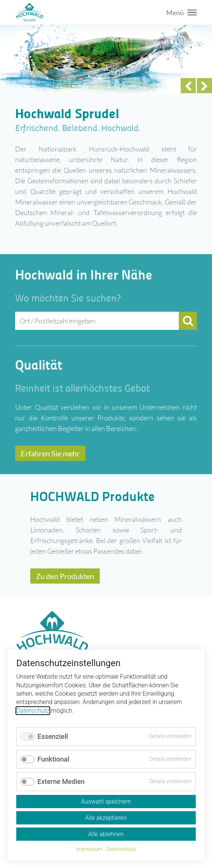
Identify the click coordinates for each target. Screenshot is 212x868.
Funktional (53, 759)
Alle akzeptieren (106, 818)
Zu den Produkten (65, 576)
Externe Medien (61, 781)
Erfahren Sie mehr (50, 453)
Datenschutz (33, 711)
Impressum (89, 849)
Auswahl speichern (106, 802)
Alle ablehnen (106, 834)
